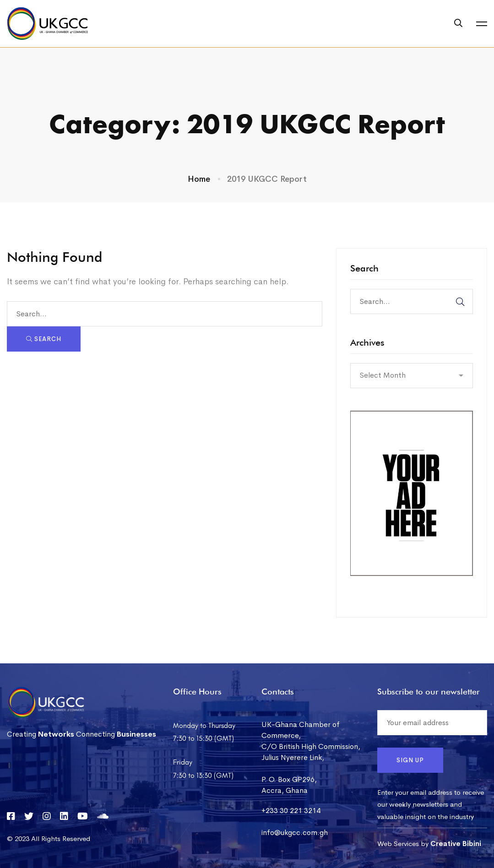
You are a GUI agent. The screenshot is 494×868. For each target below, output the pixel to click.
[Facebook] (11, 816)
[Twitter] (29, 816)
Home (199, 179)
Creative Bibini (456, 844)
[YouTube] (83, 816)
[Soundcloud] (103, 816)
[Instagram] (47, 816)
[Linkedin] (64, 816)
